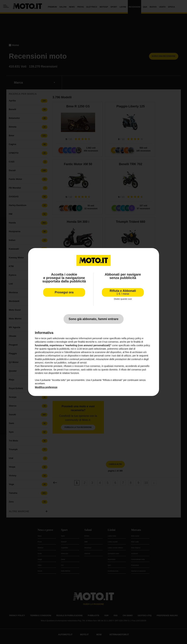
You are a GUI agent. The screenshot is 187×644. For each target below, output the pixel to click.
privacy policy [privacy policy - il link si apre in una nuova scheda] (134, 338)
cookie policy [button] (143, 345)
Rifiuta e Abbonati (123, 292)
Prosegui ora (64, 292)
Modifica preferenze (46, 387)
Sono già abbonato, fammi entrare (93, 319)
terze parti (88, 349)
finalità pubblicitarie (45, 359)
